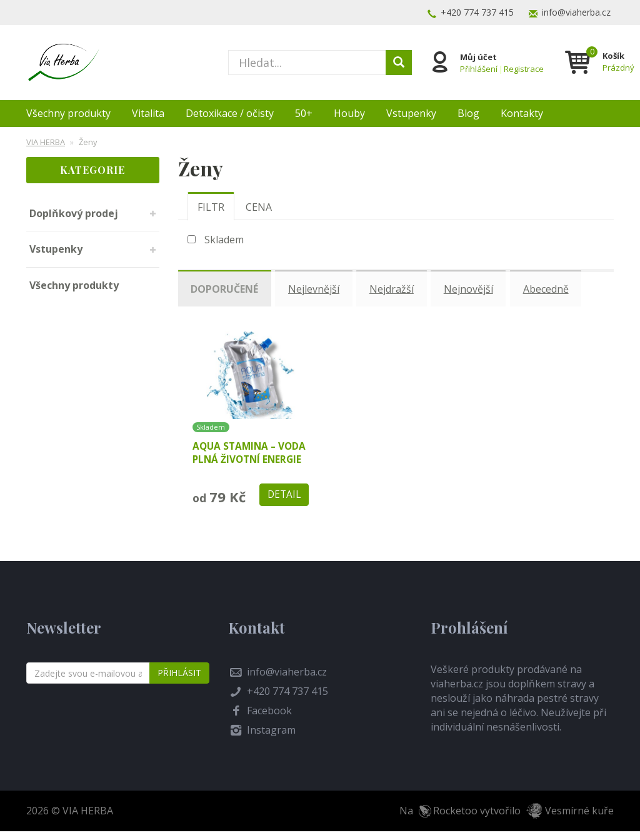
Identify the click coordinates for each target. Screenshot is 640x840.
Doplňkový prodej (74, 213)
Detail (283, 503)
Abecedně (553, 288)
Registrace (522, 68)
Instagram (271, 739)
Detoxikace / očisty (230, 113)
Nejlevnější (317, 288)
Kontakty (522, 113)
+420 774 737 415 (477, 12)
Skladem (224, 240)
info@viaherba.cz (576, 12)
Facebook (269, 719)
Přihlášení (477, 68)
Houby (349, 113)
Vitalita (148, 113)
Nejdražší (396, 288)
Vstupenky (411, 113)
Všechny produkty (68, 113)
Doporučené (226, 288)
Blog (468, 113)
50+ (304, 113)
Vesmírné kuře (579, 819)
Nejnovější (474, 288)
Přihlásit (179, 681)
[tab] (211, 207)
